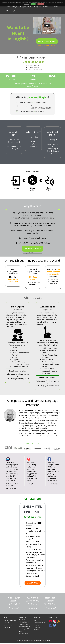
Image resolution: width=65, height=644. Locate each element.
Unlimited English (13, 7)
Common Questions (10, 621)
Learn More (14, 609)
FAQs (7, 11)
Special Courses (23, 634)
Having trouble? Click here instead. (47, 46)
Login (13, 11)
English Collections (42, 7)
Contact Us (7, 628)
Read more (27, 4)
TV (52, 7)
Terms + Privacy (8, 626)
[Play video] (47, 26)
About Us (6, 623)
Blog (56, 7)
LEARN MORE (32, 583)
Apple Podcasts (27, 7)
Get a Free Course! (47, 42)
